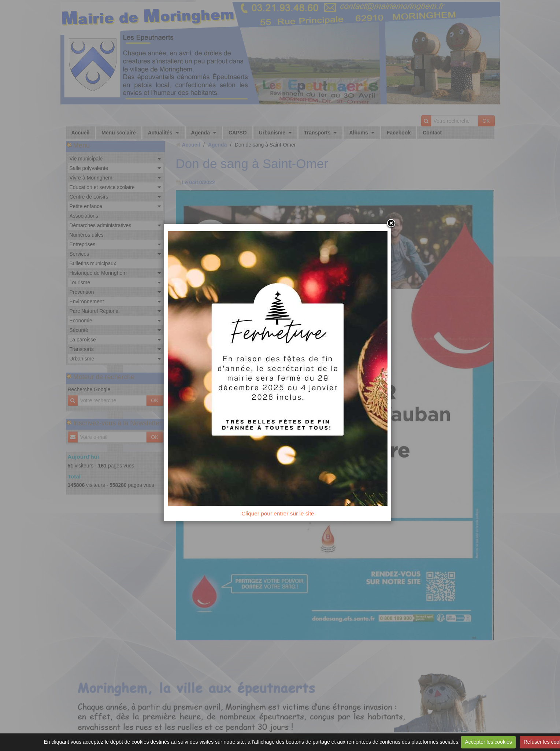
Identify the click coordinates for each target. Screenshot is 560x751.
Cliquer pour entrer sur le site (280, 516)
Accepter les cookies (488, 742)
